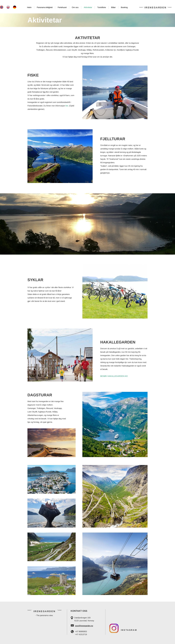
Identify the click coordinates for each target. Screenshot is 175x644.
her (67, 106)
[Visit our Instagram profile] (114, 628)
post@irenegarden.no (84, 626)
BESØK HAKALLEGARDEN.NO (114, 376)
